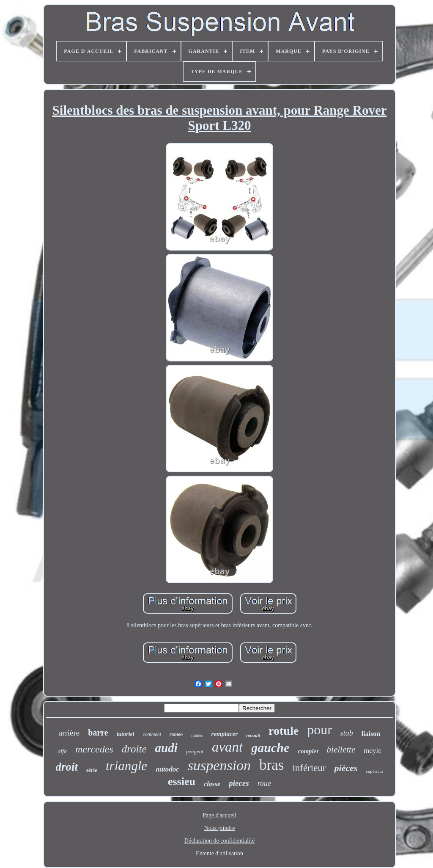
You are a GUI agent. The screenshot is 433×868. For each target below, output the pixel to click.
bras (271, 765)
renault (253, 735)
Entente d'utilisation (219, 853)
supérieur (375, 771)
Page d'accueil (219, 815)
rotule (284, 731)
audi (166, 748)
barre (98, 733)
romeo (176, 734)
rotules (197, 735)
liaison (371, 734)
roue (264, 783)
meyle (373, 751)
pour (319, 730)
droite (134, 749)
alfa (62, 751)
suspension (219, 765)
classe (212, 784)
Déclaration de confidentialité (219, 841)
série (92, 770)
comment (152, 734)
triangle (126, 766)
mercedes (94, 749)
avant (227, 747)
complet (308, 751)
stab (347, 733)
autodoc (167, 769)
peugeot (195, 751)
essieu (182, 781)
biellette (341, 750)
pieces (239, 783)
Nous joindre (220, 828)
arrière (69, 733)
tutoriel (126, 734)
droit (67, 767)
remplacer (225, 734)
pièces (346, 768)
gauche (270, 748)
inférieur (309, 768)
